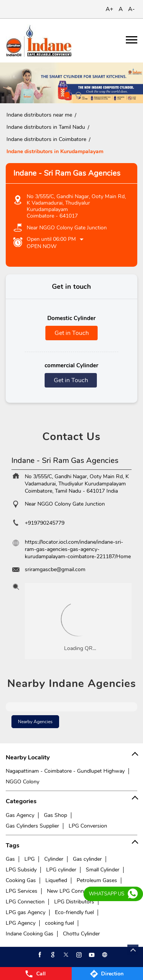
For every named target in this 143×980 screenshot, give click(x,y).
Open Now (42, 246)
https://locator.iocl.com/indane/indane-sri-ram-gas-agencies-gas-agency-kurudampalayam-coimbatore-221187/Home (78, 549)
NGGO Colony (22, 782)
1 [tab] (66, 94)
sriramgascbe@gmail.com (55, 569)
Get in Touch (72, 333)
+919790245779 (45, 523)
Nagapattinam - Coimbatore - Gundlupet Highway (65, 771)
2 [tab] (77, 94)
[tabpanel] (71, 83)
